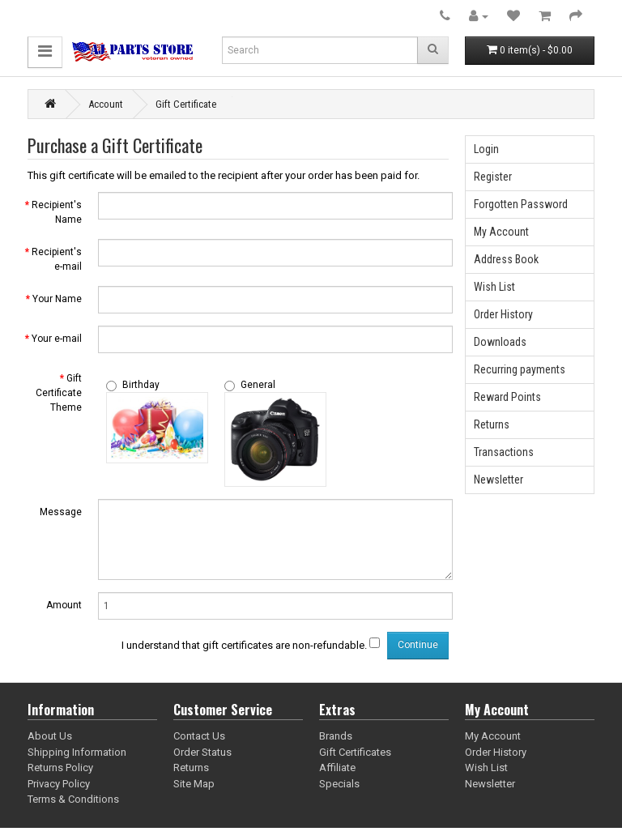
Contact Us (199, 736)
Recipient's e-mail (57, 259)
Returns (492, 424)
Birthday (133, 385)
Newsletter (498, 480)
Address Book (506, 259)
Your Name (57, 299)
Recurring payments (520, 369)
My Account (501, 232)
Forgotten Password (521, 204)
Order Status (202, 752)
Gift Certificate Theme (59, 393)
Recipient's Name (57, 212)
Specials (339, 784)
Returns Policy (60, 768)
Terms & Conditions (73, 799)
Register (493, 177)
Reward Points (507, 397)
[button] (45, 52)
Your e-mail (57, 339)
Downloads (500, 342)
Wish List (494, 287)
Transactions (504, 452)
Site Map (194, 784)
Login (486, 149)
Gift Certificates (355, 752)
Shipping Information (77, 752)
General (250, 385)
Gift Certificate (186, 104)
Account (106, 104)
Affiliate (337, 768)
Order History (503, 314)
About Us (50, 736)
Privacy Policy (59, 784)
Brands (336, 736)
